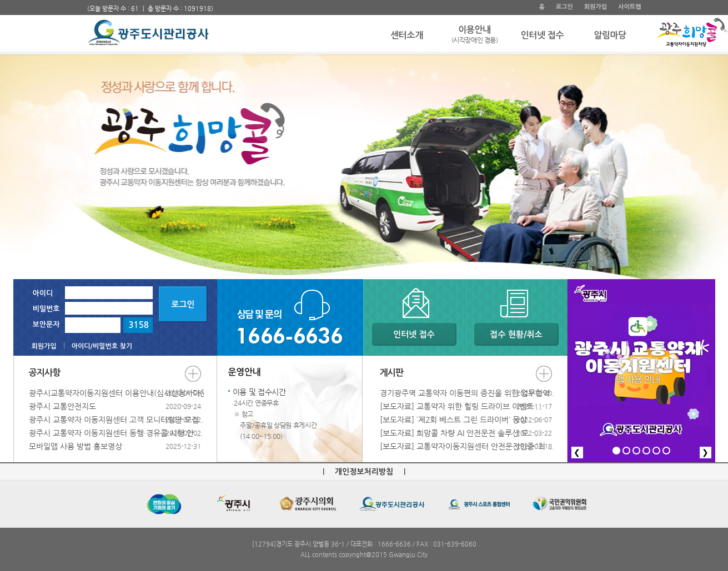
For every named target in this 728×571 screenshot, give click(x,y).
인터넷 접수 (542, 35)
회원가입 (596, 7)
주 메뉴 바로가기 (87, 0)
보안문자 (46, 324)
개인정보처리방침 (364, 472)
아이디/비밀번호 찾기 (102, 346)
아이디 (43, 293)
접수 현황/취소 (516, 334)
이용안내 (475, 35)
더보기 (193, 374)
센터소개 (407, 35)
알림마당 (610, 35)
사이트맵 (629, 7)
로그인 (564, 7)
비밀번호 (46, 309)
